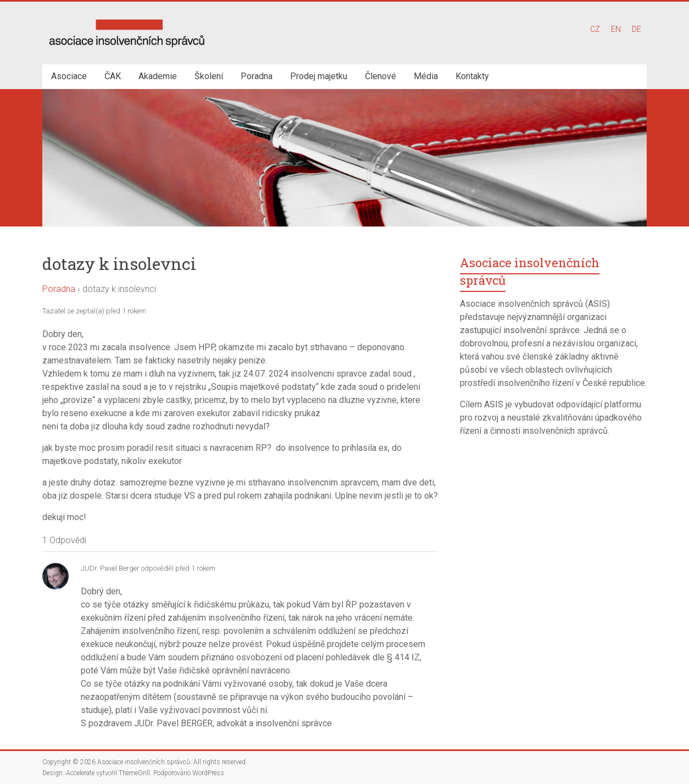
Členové (380, 76)
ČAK (113, 76)
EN (616, 29)
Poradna (257, 76)
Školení (209, 76)
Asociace (69, 76)
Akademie (158, 76)
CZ (595, 29)
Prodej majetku (319, 76)
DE (637, 29)
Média (426, 76)
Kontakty (472, 76)
